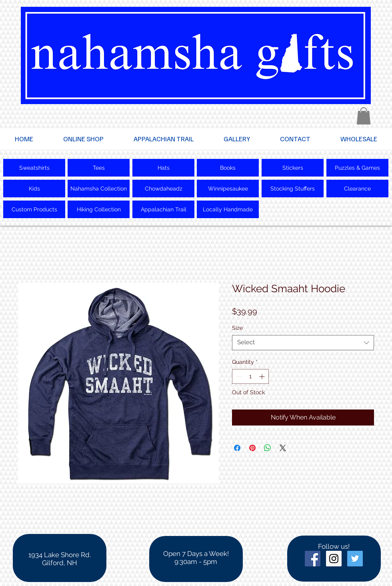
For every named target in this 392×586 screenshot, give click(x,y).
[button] (364, 116)
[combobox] (303, 343)
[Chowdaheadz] (163, 189)
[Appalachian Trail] (163, 209)
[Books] (228, 168)
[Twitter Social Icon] (355, 559)
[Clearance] (357, 189)
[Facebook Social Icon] (313, 559)
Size (237, 328)
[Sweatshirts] (34, 168)
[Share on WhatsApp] (268, 448)
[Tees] (99, 168)
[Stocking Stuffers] (293, 189)
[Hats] (163, 168)
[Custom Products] (34, 209)
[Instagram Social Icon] (334, 559)
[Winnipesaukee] (228, 189)
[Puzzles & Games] (357, 168)
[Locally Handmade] (228, 209)
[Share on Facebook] (237, 448)
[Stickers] (293, 168)
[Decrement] (238, 376)
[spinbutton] (250, 376)
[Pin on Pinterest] (252, 448)
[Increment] (263, 376)
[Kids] (34, 189)
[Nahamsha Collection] (99, 189)
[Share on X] (283, 448)
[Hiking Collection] (99, 209)
